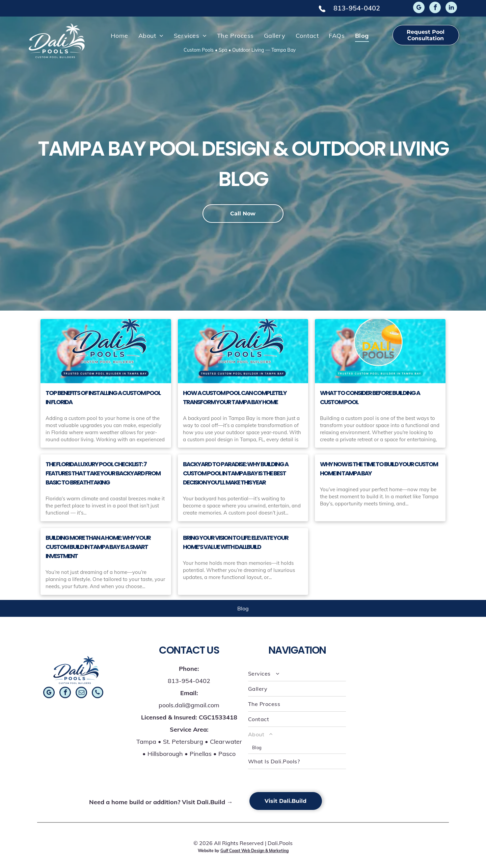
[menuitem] (119, 35)
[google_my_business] (419, 8)
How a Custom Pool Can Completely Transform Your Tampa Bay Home (235, 397)
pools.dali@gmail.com (189, 705)
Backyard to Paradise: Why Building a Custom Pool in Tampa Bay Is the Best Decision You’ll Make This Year (236, 473)
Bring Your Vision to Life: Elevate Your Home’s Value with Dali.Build (236, 542)
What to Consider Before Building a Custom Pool (370, 397)
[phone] (98, 693)
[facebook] (435, 8)
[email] (81, 693)
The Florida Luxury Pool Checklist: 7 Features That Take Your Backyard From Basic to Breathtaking (103, 473)
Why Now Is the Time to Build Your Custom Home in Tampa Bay (379, 469)
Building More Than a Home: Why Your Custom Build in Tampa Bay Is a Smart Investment (98, 547)
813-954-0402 (357, 8)
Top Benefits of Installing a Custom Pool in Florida (103, 397)
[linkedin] (451, 8)
